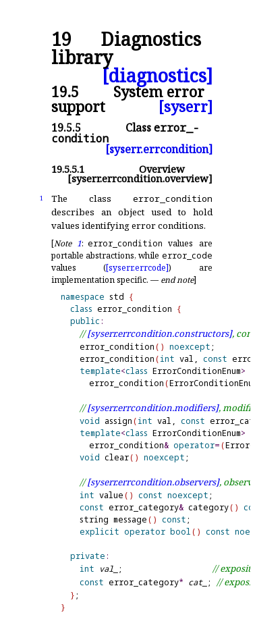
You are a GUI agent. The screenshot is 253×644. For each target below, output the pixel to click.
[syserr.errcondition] (159, 149)
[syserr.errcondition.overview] (140, 179)
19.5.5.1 (68, 169)
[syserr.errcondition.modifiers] (153, 408)
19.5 (65, 91)
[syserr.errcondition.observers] (153, 482)
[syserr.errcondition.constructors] (160, 333)
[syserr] (186, 106)
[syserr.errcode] (137, 268)
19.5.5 (66, 128)
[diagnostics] (157, 76)
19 (61, 39)
